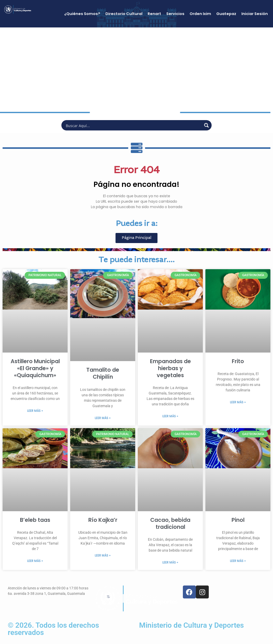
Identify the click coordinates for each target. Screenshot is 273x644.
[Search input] (133, 125)
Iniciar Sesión (255, 14)
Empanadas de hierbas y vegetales (170, 368)
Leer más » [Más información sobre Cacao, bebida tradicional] (170, 562)
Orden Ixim (200, 14)
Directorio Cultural (124, 14)
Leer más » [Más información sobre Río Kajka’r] (103, 555)
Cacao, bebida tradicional (170, 523)
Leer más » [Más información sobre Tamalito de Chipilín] (103, 418)
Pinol (238, 520)
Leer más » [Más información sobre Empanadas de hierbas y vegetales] (170, 416)
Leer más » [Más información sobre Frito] (238, 402)
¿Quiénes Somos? (82, 14)
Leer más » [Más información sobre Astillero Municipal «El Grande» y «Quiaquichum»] (35, 411)
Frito (238, 361)
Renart (154, 14)
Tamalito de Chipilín (103, 373)
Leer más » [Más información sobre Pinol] (238, 561)
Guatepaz (226, 14)
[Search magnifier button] (206, 125)
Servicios (175, 14)
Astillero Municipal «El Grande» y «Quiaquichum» (35, 368)
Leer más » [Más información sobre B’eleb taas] (35, 561)
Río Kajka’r (103, 520)
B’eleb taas (35, 520)
